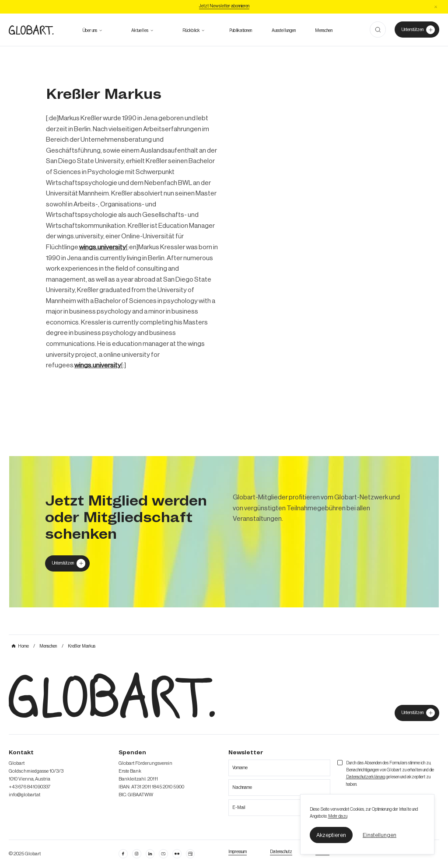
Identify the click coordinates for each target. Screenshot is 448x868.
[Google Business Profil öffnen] (190, 854)
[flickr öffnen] (177, 854)
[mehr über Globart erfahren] (90, 31)
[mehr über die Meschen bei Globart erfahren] (324, 31)
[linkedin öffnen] (163, 854)
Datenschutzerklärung (366, 777)
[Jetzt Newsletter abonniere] (224, 7)
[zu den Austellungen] (284, 31)
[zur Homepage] (31, 30)
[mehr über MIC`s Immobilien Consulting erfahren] (224, 532)
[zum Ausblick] (140, 31)
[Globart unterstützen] (67, 563)
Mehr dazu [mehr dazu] (338, 816)
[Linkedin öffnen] (150, 854)
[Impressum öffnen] (238, 852)
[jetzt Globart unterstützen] (417, 713)
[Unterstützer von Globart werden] (417, 30)
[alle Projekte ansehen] (191, 31)
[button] (331, 835)
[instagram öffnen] (136, 854)
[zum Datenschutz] (281, 852)
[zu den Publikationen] (241, 31)
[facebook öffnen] (123, 854)
